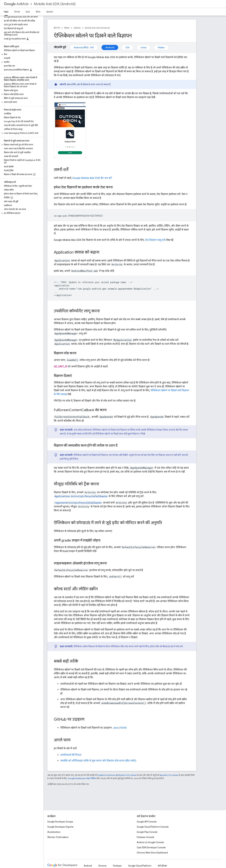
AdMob (16, 4)
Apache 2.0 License (169, 775)
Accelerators (54, 832)
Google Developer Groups (60, 822)
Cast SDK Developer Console (151, 848)
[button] (21, 54)
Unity (144, 47)
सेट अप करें (92, 178)
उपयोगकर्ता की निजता (71, 755)
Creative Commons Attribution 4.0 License (117, 775)
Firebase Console (145, 837)
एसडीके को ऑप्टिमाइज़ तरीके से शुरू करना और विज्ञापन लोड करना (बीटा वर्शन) (98, 761)
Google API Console (147, 822)
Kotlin (124, 728)
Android (110, 47)
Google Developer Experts (60, 827)
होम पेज (57, 28)
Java (116, 728)
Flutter (161, 47)
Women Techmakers (58, 837)
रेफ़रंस (17, 12)
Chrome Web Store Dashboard (152, 853)
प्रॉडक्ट (67, 28)
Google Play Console (147, 832)
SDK (28, 12)
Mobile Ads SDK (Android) (55, 4)
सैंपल (38, 12)
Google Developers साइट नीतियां (82, 778)
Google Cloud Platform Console (153, 827)
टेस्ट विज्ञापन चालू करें (155, 240)
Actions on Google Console (150, 842)
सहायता (50, 12)
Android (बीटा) (84, 47)
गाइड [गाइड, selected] (6, 12)
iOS (127, 47)
